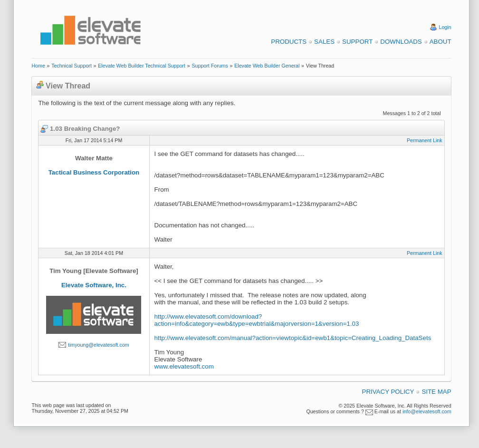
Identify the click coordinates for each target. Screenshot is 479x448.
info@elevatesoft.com (427, 411)
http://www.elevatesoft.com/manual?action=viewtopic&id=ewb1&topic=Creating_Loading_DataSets (293, 338)
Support (357, 42)
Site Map (436, 392)
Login (445, 27)
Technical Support (72, 66)
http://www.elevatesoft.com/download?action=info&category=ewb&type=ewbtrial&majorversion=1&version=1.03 (257, 320)
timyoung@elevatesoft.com (99, 345)
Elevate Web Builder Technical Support (142, 66)
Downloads (401, 42)
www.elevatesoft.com (184, 366)
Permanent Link (425, 140)
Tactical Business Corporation (94, 172)
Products (289, 42)
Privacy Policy (388, 392)
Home (38, 66)
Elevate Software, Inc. (94, 285)
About (441, 42)
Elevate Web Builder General (267, 66)
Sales (324, 42)
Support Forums (210, 66)
